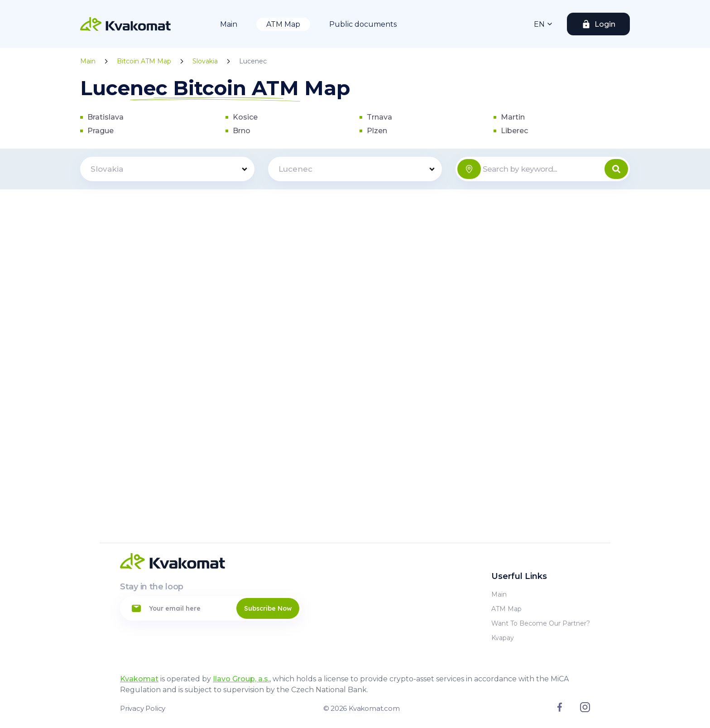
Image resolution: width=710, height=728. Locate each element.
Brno (242, 131)
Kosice (245, 117)
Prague (101, 131)
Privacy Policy (143, 708)
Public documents (363, 24)
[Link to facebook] (560, 709)
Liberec (514, 131)
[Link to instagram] (585, 710)
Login (605, 24)
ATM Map (283, 24)
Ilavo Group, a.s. (241, 679)
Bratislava (106, 117)
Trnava (379, 117)
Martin (513, 117)
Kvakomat (139, 679)
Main (229, 24)
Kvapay (503, 638)
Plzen (377, 131)
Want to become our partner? (541, 623)
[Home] (125, 24)
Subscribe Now (268, 608)
